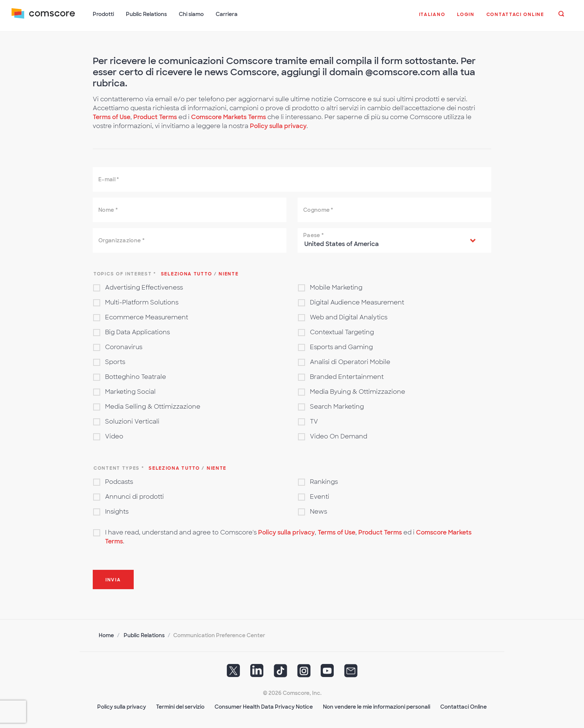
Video (114, 436)
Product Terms (156, 116)
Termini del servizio (180, 706)
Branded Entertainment (347, 376)
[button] (432, 18)
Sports (115, 361)
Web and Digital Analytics (349, 317)
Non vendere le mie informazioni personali (377, 706)
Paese (313, 234)
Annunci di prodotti (134, 496)
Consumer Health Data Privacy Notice (264, 706)
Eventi (320, 496)
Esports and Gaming (341, 346)
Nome (108, 209)
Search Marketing (337, 406)
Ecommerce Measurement (147, 317)
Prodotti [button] (104, 14)
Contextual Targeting (342, 331)
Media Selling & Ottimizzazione (153, 406)
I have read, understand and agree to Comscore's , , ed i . (288, 536)
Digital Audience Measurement (357, 302)
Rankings (324, 481)
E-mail (109, 179)
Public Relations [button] (147, 14)
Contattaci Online (464, 706)
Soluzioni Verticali (132, 421)
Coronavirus (124, 346)
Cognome (318, 209)
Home (106, 635)
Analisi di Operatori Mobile (350, 361)
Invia (113, 579)
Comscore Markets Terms (228, 116)
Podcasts (119, 481)
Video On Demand (339, 436)
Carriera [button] (227, 14)
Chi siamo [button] (192, 14)
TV (314, 421)
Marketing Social (130, 391)
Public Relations (144, 635)
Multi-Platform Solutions (142, 302)
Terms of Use (112, 116)
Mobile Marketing (336, 287)
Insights (117, 511)
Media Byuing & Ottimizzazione (358, 391)
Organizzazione (121, 240)
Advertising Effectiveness (144, 287)
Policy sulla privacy (278, 125)
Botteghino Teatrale (136, 376)
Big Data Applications (137, 331)
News (318, 511)
